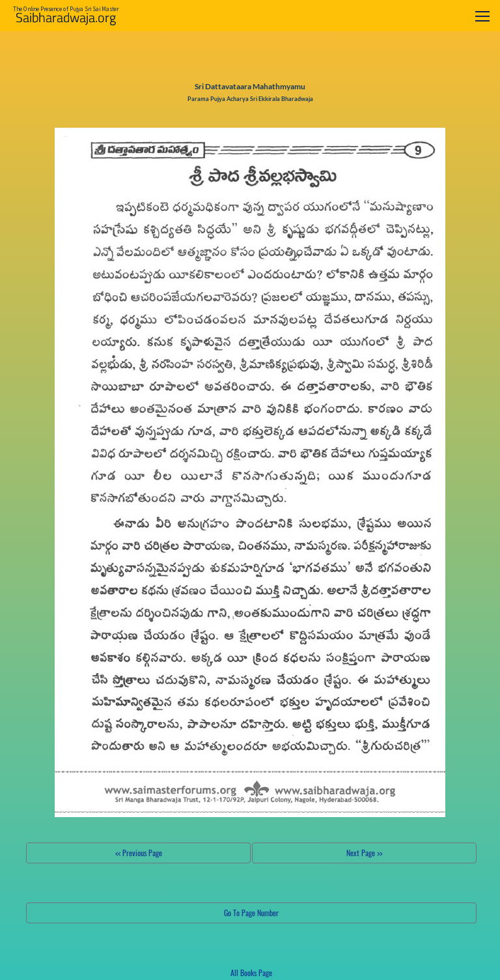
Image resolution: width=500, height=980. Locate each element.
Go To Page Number (251, 913)
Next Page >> (364, 853)
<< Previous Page (139, 853)
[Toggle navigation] (482, 16)
